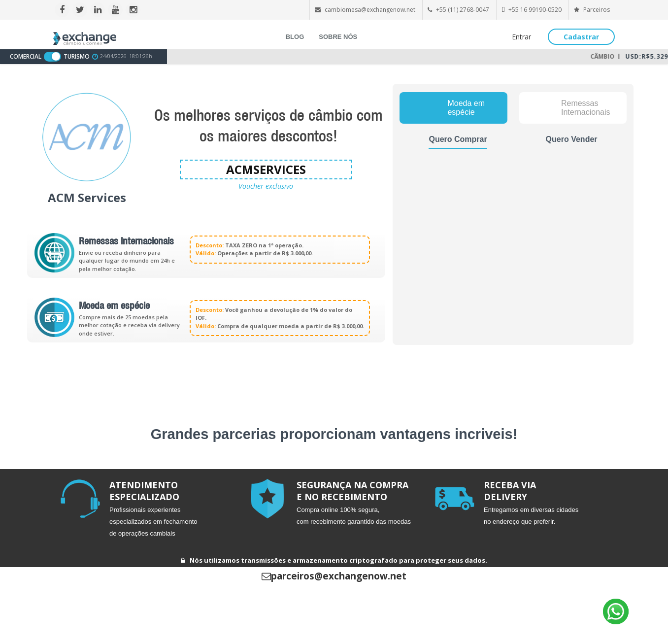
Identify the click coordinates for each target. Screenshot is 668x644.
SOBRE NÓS (338, 37)
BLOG (295, 37)
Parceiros (592, 10)
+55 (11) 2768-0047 (463, 10)
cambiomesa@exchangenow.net (370, 10)
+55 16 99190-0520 (535, 10)
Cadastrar (581, 37)
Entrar (521, 37)
